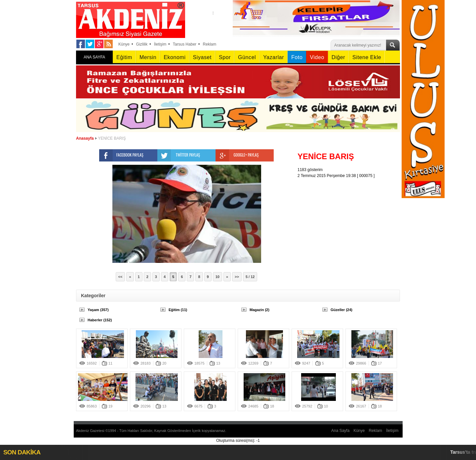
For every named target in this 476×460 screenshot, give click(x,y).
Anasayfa (85, 138)
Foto (297, 57)
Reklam (210, 44)
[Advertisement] (350, 220)
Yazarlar (274, 57)
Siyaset (202, 57)
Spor (225, 57)
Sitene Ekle (367, 57)
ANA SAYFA (94, 57)
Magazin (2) (259, 310)
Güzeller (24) (341, 310)
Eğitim (124, 57)
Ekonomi (175, 57)
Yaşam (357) (98, 310)
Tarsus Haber (185, 44)
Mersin (148, 57)
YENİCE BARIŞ (112, 138)
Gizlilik (142, 44)
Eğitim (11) (178, 310)
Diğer (338, 57)
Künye (124, 44)
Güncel (247, 57)
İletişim (160, 44)
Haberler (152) (100, 320)
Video (317, 57)
